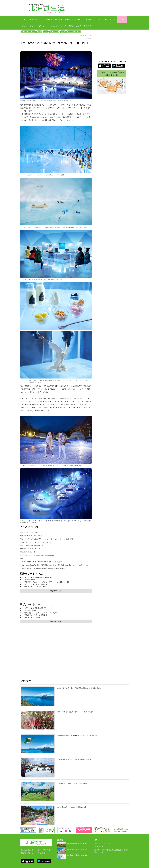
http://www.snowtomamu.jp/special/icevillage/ (42, 555)
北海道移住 (88, 19)
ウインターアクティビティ (74, 32)
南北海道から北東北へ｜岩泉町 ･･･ (79, 855)
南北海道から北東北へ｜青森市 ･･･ (79, 843)
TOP (24, 19)
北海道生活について (35, 19)
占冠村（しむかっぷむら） (28, 32)
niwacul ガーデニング (58, 26)
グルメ (24, 26)
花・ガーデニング (54, 32)
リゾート (46, 32)
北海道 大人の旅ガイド (54, 19)
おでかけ (122, 19)
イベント (63, 32)
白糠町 (79, 26)
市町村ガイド (42, 26)
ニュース (98, 19)
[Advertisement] (56, 653)
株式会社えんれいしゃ (103, 843)
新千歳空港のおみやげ (73, 19)
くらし (32, 26)
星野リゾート (89, 26)
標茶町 (71, 26)
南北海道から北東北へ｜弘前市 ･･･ (79, 849)
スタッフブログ (110, 19)
